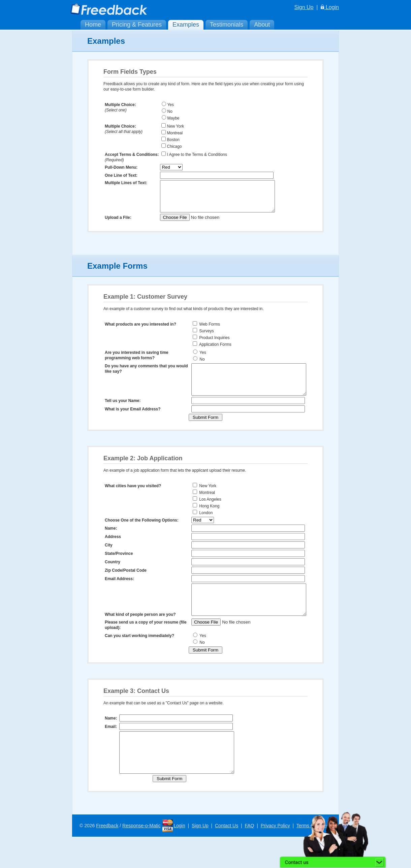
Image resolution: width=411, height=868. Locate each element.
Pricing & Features (137, 25)
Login (330, 7)
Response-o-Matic (141, 857)
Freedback (107, 857)
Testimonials (227, 25)
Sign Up (304, 7)
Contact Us (227, 857)
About (262, 25)
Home (93, 25)
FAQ (249, 857)
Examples (186, 25)
